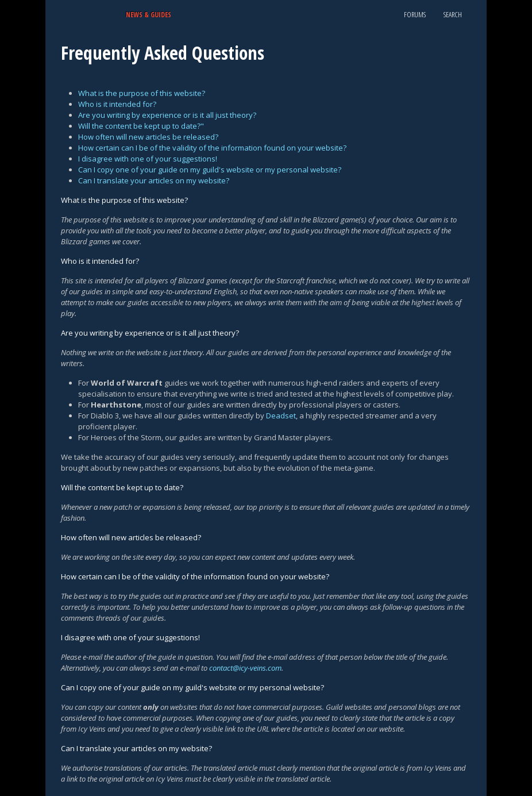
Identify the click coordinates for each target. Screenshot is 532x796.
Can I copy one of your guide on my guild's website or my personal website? (210, 170)
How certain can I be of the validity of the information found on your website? (212, 148)
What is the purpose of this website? (142, 93)
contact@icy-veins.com (245, 668)
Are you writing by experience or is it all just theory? (167, 115)
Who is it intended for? (117, 104)
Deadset (281, 416)
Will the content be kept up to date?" (141, 126)
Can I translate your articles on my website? (154, 180)
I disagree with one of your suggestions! (148, 159)
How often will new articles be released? (148, 137)
